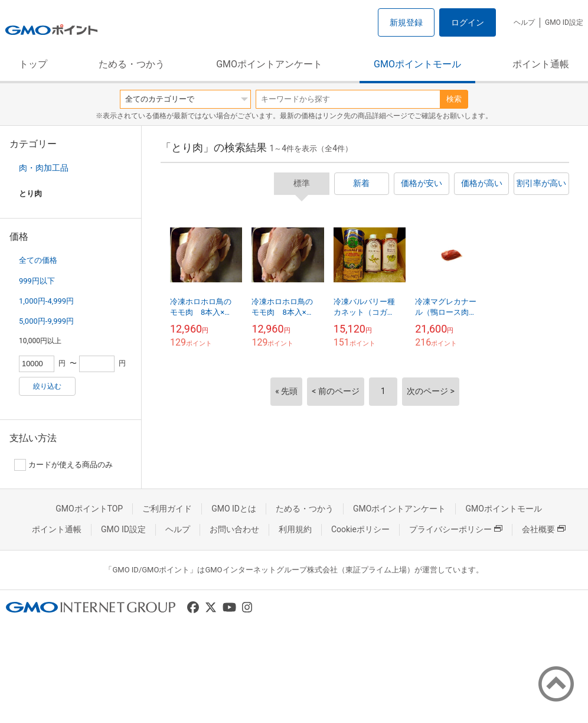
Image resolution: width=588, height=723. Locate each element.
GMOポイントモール (417, 64)
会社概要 (544, 529)
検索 (454, 99)
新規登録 (406, 22)
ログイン (468, 22)
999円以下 (37, 281)
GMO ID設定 (564, 22)
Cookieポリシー (360, 529)
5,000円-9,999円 (46, 321)
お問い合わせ (234, 529)
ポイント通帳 (541, 64)
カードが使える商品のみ (63, 465)
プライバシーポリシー (456, 529)
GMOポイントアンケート (269, 64)
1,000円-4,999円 (46, 301)
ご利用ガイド (167, 509)
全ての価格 (38, 260)
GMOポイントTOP (89, 509)
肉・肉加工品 (44, 168)
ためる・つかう (132, 64)
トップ (33, 64)
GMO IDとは (234, 509)
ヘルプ (524, 22)
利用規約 (295, 529)
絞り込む (47, 386)
